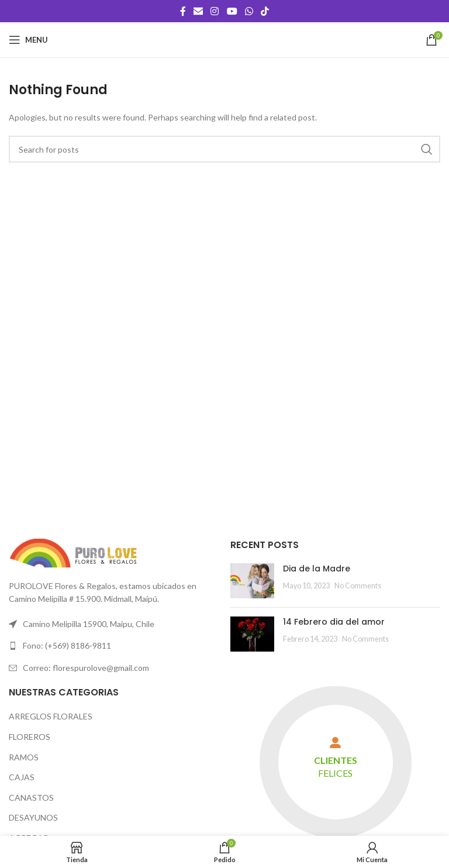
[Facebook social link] (183, 11)
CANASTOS (31, 798)
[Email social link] (198, 11)
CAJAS (22, 777)
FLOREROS (30, 737)
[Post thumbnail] (252, 581)
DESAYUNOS (33, 817)
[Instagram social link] (215, 11)
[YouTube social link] (232, 11)
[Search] (224, 149)
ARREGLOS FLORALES (51, 716)
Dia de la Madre (317, 569)
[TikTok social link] (265, 11)
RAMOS (24, 757)
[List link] (114, 646)
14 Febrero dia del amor (334, 622)
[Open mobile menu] (28, 40)
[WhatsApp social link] (249, 11)
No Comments (358, 586)
